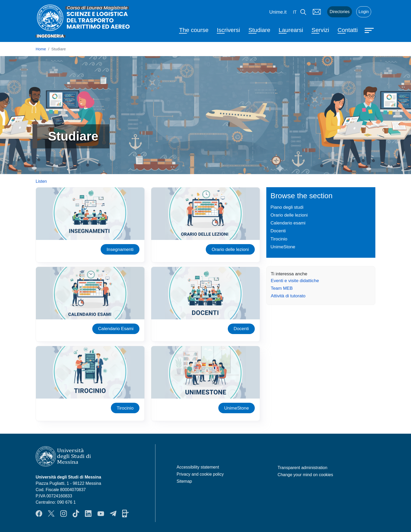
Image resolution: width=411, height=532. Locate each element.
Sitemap (184, 481)
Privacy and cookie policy (200, 474)
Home (41, 49)
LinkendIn (88, 514)
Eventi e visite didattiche (295, 281)
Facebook (39, 514)
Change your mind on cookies (305, 475)
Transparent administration (302, 468)
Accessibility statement (198, 467)
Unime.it (278, 12)
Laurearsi (291, 30)
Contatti (348, 30)
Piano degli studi (287, 207)
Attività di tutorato (288, 296)
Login (364, 12)
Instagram (64, 514)
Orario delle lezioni (230, 249)
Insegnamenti (120, 249)
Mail (317, 12)
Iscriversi (228, 30)
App (125, 514)
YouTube (101, 514)
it (295, 12)
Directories (339, 12)
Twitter (51, 514)
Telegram (113, 514)
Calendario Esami (116, 329)
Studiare (259, 30)
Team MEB (282, 288)
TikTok (76, 514)
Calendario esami (288, 223)
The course (194, 30)
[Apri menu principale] (370, 30)
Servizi (320, 30)
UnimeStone (236, 408)
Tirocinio (125, 408)
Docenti (241, 329)
